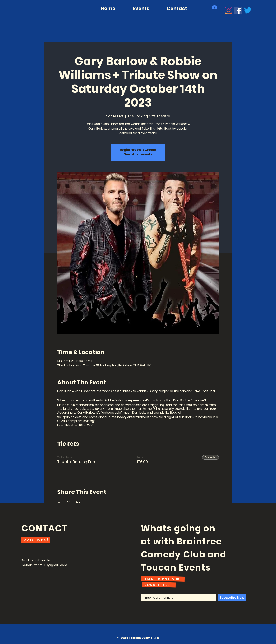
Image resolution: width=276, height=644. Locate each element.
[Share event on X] (69, 502)
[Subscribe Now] (232, 598)
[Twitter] (248, 10)
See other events (138, 154)
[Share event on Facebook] (59, 502)
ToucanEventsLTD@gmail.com (44, 565)
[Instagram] (228, 10)
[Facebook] (238, 10)
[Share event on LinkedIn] (78, 502)
